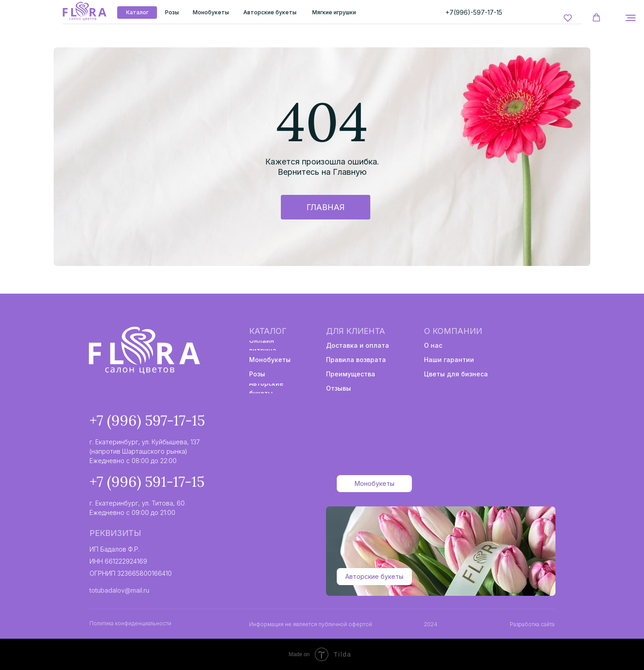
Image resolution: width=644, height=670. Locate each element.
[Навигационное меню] (631, 18)
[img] (84, 11)
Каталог (268, 331)
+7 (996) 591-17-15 (147, 482)
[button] (568, 18)
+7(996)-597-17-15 (474, 12)
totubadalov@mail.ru (119, 590)
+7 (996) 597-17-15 (147, 420)
